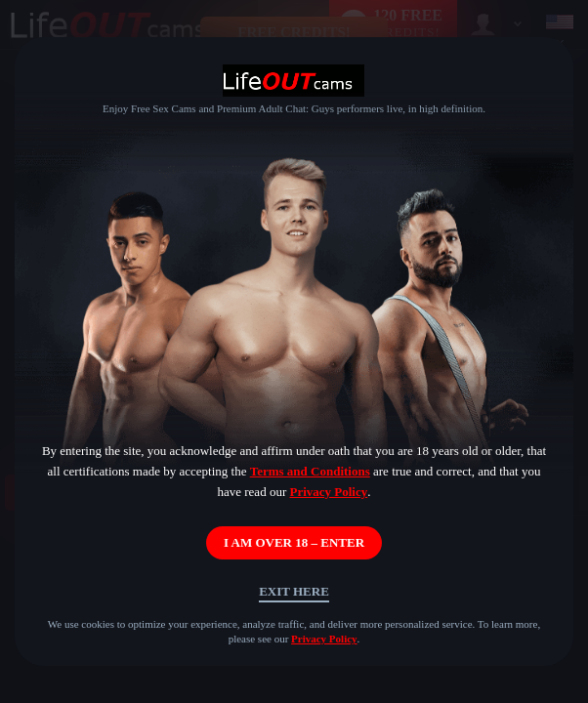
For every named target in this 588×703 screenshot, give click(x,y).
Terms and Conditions (310, 471)
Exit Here (294, 591)
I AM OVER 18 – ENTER (294, 542)
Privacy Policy (328, 492)
